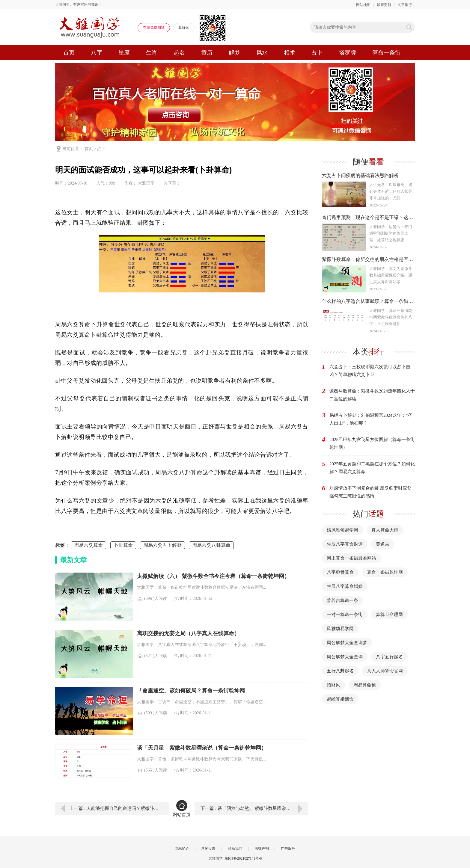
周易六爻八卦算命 (211, 545)
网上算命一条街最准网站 (351, 558)
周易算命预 (365, 685)
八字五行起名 (389, 657)
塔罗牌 (348, 53)
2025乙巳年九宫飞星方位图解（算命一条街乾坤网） (372, 443)
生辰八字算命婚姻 (345, 586)
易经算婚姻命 (340, 699)
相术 (290, 53)
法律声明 (262, 849)
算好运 (184, 28)
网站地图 (363, 5)
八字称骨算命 (340, 572)
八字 (97, 53)
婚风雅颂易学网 (342, 530)
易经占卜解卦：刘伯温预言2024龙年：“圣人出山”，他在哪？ (371, 419)
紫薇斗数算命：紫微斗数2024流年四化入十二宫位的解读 (372, 395)
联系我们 (235, 849)
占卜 (317, 53)
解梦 (234, 53)
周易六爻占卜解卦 (162, 545)
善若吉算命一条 (342, 600)
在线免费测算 (154, 28)
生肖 (152, 53)
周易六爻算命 (88, 545)
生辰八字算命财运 (345, 544)
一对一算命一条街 (345, 615)
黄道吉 (383, 544)
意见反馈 (208, 849)
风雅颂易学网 (340, 629)
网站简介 (182, 849)
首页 (69, 53)
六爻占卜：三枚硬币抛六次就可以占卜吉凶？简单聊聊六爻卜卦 (370, 371)
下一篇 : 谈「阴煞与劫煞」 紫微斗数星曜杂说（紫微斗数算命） (254, 808)
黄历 (207, 53)
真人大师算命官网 (385, 671)
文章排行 (405, 5)
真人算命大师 (385, 530)
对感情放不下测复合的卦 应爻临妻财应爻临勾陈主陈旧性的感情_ (370, 492)
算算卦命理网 (389, 615)
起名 (179, 53)
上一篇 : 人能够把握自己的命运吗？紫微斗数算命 (115, 808)
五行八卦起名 (340, 671)
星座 (124, 53)
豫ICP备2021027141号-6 (243, 858)
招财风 (333, 685)
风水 (262, 53)
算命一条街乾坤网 (385, 572)
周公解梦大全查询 (345, 657)
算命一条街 (387, 53)
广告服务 (288, 849)
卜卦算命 (123, 545)
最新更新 (384, 5)
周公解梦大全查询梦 (347, 643)
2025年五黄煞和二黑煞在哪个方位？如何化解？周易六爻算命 (372, 468)
